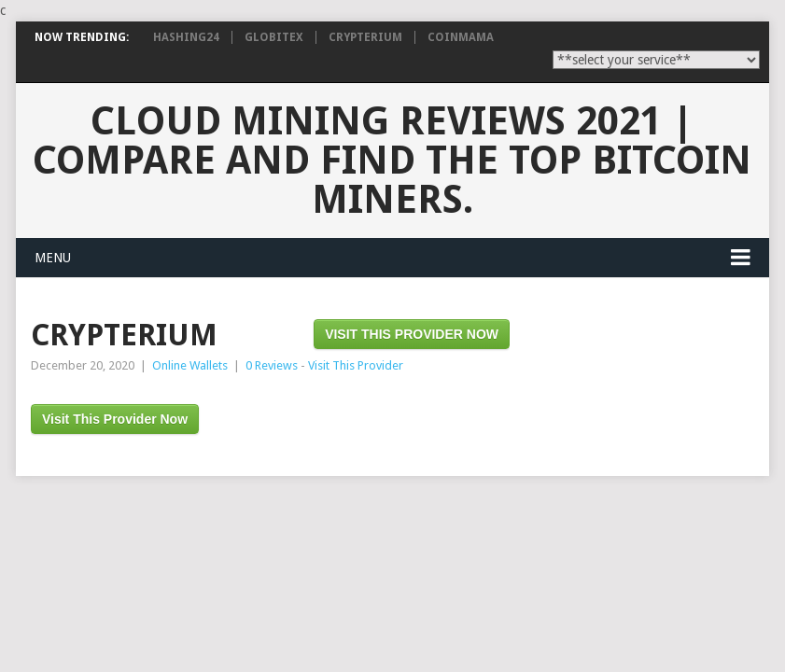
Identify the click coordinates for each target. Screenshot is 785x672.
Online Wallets (190, 365)
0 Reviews (272, 365)
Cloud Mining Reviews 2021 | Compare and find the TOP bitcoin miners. (392, 161)
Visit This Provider (356, 365)
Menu (53, 258)
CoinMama (461, 37)
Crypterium (365, 37)
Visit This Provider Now (412, 334)
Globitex (274, 37)
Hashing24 (186, 37)
